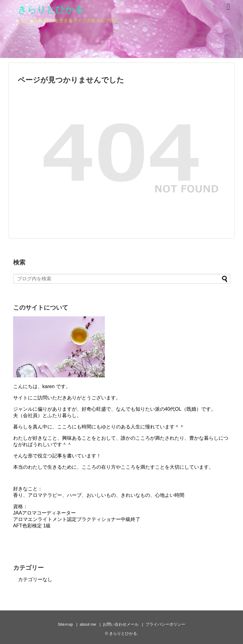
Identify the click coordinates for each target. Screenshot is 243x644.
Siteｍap (65, 624)
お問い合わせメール (121, 624)
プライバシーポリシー (165, 624)
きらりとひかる (51, 9)
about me (88, 624)
